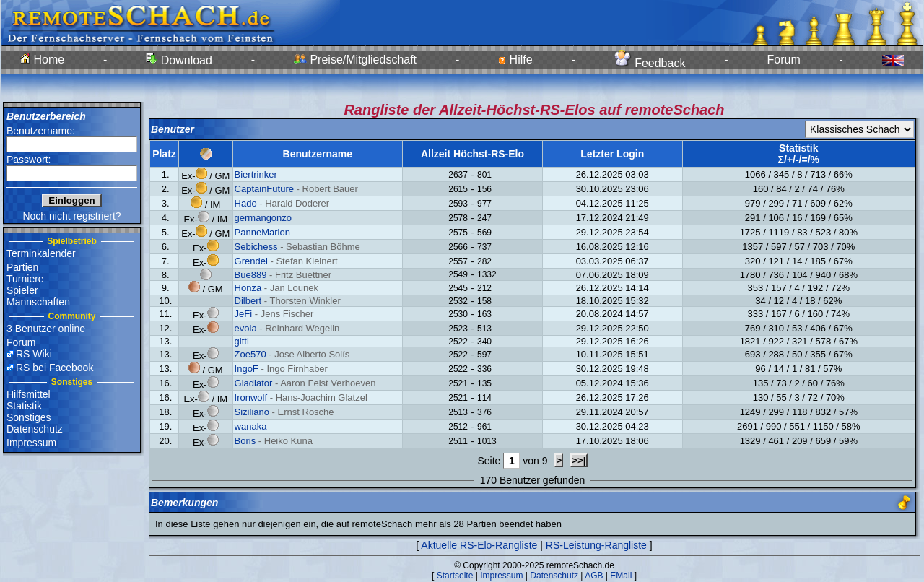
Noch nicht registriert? (71, 216)
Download (179, 60)
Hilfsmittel (29, 394)
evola (246, 328)
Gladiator (254, 383)
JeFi (244, 314)
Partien (22, 267)
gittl (242, 341)
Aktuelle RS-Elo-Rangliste (479, 545)
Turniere (25, 279)
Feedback (650, 63)
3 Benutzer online (46, 329)
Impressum (31, 443)
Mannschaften (38, 302)
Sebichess (256, 247)
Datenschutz (35, 429)
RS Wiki (34, 354)
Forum (784, 60)
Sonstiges (29, 417)
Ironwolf (251, 398)
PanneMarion (262, 232)
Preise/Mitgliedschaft (355, 60)
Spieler (22, 290)
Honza (248, 288)
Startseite (455, 576)
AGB (594, 576)
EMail (621, 576)
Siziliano (252, 412)
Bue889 (251, 275)
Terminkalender (41, 253)
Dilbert (248, 301)
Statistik (24, 406)
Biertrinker (256, 174)
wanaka (251, 426)
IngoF (247, 369)
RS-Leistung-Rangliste (596, 545)
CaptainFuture (264, 189)
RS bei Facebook (55, 368)
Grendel (251, 261)
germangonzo (263, 218)
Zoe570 (250, 354)
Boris (245, 441)
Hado (246, 203)
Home (42, 60)
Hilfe (515, 60)
